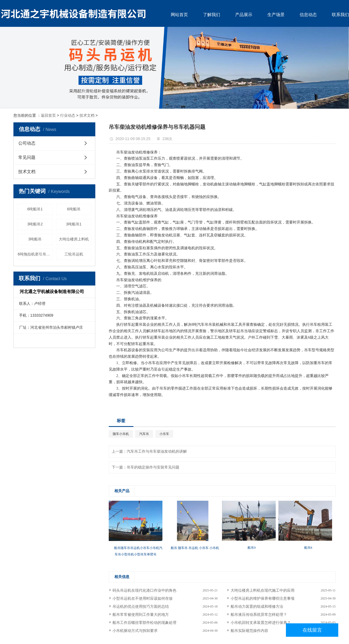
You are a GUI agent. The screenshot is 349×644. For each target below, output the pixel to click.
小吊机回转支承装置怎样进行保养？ (261, 623)
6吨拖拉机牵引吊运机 (35, 254)
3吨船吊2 (35, 224)
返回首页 (48, 115)
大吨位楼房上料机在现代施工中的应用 (263, 590)
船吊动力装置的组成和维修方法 (257, 607)
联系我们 (340, 15)
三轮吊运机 (74, 254)
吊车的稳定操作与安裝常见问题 (153, 467)
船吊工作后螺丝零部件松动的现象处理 (144, 623)
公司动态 (27, 143)
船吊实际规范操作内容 (249, 631)
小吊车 (164, 434)
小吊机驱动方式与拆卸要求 (135, 631)
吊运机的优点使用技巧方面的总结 (141, 607)
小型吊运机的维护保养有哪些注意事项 (263, 599)
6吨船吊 (74, 209)
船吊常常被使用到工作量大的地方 (141, 615)
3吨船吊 (35, 239)
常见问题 (27, 157)
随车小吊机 (121, 434)
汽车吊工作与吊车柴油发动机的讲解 (157, 451)
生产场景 (276, 15)
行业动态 (68, 115)
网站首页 (179, 15)
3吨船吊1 (74, 224)
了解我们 (212, 15)
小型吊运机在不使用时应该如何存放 (143, 599)
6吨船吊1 (35, 209)
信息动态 (308, 15)
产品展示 (244, 15)
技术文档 (87, 115)
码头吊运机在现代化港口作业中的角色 (144, 590)
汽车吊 (144, 434)
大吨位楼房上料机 (74, 239)
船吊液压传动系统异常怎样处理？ (259, 615)
